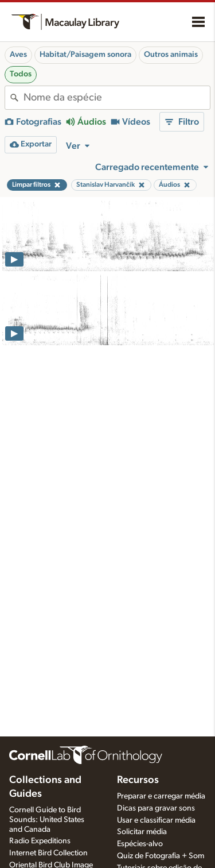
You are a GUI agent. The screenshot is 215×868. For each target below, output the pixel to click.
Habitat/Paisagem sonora (85, 55)
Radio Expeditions (40, 841)
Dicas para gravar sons (156, 808)
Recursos (138, 780)
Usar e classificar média (156, 820)
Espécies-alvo (140, 844)
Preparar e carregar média (161, 796)
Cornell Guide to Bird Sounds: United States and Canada (47, 820)
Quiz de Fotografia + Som (161, 856)
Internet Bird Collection (48, 853)
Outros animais (171, 55)
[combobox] (117, 98)
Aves (18, 55)
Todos (21, 74)
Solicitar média (142, 832)
